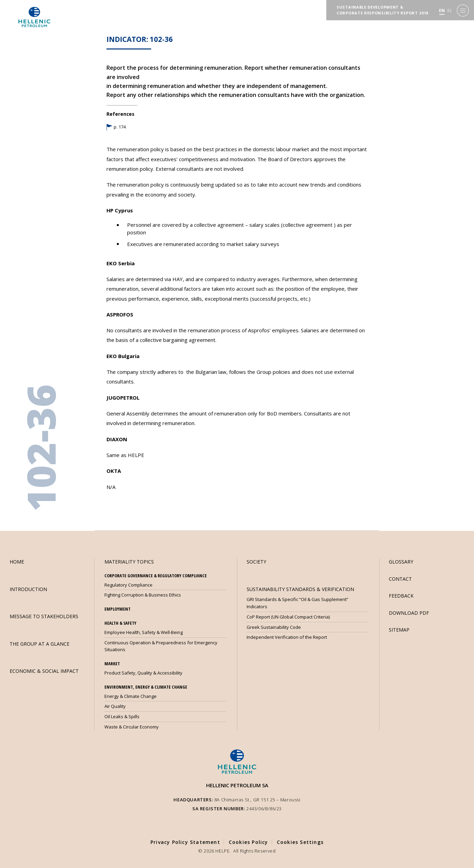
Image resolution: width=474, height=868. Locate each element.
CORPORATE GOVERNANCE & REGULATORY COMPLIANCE (156, 576)
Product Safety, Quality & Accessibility (143, 673)
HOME (17, 562)
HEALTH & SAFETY (120, 623)
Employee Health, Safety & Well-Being (144, 632)
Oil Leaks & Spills (122, 716)
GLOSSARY (401, 562)
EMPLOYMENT (117, 609)
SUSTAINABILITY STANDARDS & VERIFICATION (300, 589)
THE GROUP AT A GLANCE (39, 644)
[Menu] (463, 10)
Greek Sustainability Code (274, 627)
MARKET (112, 664)
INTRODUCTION (28, 589)
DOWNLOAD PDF (409, 613)
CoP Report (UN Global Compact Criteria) (288, 617)
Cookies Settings (300, 842)
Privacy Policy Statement (185, 842)
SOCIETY (256, 562)
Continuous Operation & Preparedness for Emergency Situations (161, 646)
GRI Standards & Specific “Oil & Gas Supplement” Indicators (297, 603)
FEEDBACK (401, 596)
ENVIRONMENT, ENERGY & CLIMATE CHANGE (146, 687)
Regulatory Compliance (128, 585)
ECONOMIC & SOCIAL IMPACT (44, 671)
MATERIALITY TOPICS (129, 562)
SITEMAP (399, 630)
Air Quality (115, 706)
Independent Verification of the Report (287, 637)
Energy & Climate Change (131, 696)
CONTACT (400, 579)
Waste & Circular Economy (132, 727)
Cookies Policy (249, 842)
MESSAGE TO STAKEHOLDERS (44, 616)
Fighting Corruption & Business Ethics (143, 595)
